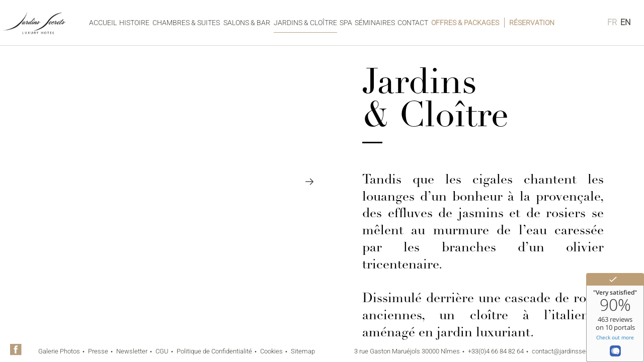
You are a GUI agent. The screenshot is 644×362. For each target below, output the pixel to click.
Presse (98, 351)
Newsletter (132, 351)
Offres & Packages (465, 23)
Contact (413, 23)
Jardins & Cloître (305, 23)
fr (612, 22)
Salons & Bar (247, 23)
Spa (346, 23)
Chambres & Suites (186, 23)
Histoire (134, 23)
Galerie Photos (59, 351)
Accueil (103, 23)
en (625, 22)
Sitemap (303, 351)
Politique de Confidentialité (214, 351)
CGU (162, 351)
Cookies (271, 351)
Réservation (532, 23)
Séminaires (375, 23)
